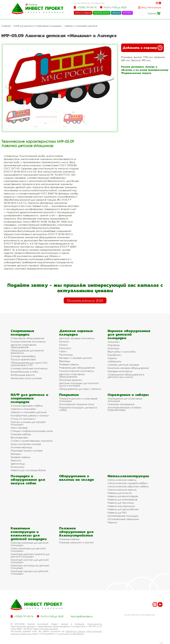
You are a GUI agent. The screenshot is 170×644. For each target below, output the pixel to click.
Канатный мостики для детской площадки (30, 561)
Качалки (64, 341)
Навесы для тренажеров (122, 499)
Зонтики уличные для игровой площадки (28, 423)
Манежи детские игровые (123, 365)
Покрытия (69, 395)
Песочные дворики (71, 380)
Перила (112, 522)
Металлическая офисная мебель (128, 486)
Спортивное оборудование (27, 338)
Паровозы (114, 345)
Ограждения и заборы (128, 395)
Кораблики (114, 355)
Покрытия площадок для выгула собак (78, 409)
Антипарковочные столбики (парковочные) (124, 409)
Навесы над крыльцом (121, 506)
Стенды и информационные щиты (32, 431)
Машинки (113, 342)
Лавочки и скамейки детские (81, 26)
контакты (127, 13)
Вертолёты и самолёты (122, 352)
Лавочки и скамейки (23, 409)
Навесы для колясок (120, 493)
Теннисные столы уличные (26, 378)
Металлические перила (122, 490)
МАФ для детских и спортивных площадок (37, 26)
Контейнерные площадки (123, 516)
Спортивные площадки (22, 333)
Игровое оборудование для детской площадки (129, 334)
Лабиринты (114, 361)
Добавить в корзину (142, 48)
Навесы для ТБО (117, 513)
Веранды (65, 361)
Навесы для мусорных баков (28, 470)
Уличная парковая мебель (27, 406)
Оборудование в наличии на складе (77, 478)
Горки (63, 351)
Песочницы (66, 355)
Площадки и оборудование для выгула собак (28, 480)
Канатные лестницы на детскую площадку (30, 567)
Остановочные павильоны (123, 519)
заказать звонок (102, 13)
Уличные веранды (21, 447)
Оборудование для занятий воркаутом (27, 352)
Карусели (65, 348)
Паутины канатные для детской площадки (29, 544)
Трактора (113, 348)
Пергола (16, 460)
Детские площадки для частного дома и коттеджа (79, 384)
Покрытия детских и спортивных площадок (78, 400)
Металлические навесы (122, 480)
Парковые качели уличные (27, 451)
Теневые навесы (69, 364)
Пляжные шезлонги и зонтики (76, 542)
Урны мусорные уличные (26, 444)
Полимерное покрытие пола (77, 404)
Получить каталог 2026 (85, 300)
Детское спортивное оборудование (23, 346)
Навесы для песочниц (121, 503)
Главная (6, 26)
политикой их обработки (71, 634)
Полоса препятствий (23, 359)
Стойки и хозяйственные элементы (32, 441)
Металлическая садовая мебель (128, 483)
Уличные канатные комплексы (29, 368)
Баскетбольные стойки (25, 372)
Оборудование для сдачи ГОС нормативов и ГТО (29, 364)
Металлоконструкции (128, 476)
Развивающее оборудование (77, 368)
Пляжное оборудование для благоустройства (76, 532)
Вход (144, 7)
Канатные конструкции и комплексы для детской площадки (29, 534)
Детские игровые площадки (76, 333)
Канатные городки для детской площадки (29, 572)
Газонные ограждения (121, 404)
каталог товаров (83, 13)
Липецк (33, 5)
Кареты (112, 358)
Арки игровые (19, 428)
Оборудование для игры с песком (80, 389)
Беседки (16, 454)
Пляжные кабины (21, 434)
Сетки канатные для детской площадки (28, 550)
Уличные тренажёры (23, 356)
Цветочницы (18, 464)
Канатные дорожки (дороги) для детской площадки (30, 555)
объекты (116, 13)
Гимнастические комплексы (28, 341)
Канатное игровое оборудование (128, 368)
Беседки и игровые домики (76, 358)
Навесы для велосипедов (123, 496)
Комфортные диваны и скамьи (30, 415)
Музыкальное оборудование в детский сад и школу (126, 376)
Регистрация (154, 7)
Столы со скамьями (23, 419)
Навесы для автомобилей (123, 509)
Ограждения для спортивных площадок (125, 400)
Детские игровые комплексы (77, 338)
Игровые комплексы (120, 371)
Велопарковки (19, 437)
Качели (63, 345)
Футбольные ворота (23, 375)
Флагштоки (17, 467)
